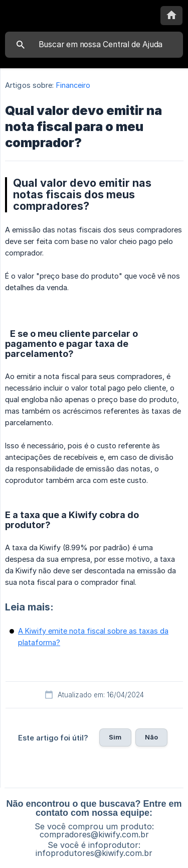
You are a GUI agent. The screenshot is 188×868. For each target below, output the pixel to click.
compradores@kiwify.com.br (94, 834)
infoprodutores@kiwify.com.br (94, 853)
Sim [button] (115, 737)
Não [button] (151, 737)
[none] (171, 16)
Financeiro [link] (73, 85)
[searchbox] (94, 45)
